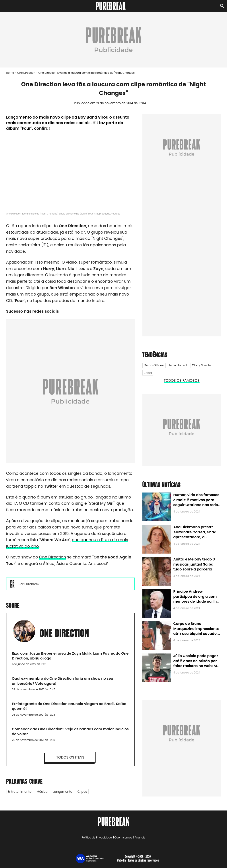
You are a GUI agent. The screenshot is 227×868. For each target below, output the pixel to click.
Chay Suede (201, 365)
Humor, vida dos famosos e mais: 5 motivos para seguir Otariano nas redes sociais (197, 502)
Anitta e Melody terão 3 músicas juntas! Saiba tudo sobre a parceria (194, 564)
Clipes (82, 792)
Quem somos (123, 837)
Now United (178, 365)
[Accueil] (114, 6)
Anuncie (140, 837)
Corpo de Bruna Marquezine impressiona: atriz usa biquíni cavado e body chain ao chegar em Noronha (197, 634)
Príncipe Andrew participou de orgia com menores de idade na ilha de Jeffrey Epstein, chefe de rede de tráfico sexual (196, 601)
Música (42, 792)
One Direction (26, 73)
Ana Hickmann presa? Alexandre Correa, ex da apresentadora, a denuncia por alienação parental (195, 537)
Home (10, 73)
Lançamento (63, 792)
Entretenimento (20, 792)
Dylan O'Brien (154, 365)
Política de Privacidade (97, 837)
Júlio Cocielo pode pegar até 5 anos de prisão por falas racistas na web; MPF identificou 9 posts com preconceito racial (197, 666)
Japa (148, 373)
